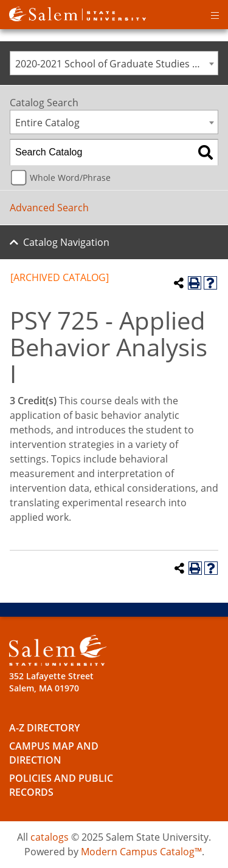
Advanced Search (49, 208)
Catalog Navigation (66, 242)
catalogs (50, 837)
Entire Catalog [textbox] (47, 123)
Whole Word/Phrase (70, 178)
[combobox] (114, 63)
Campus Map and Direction (54, 753)
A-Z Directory (44, 728)
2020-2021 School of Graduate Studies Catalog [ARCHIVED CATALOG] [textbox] (116, 64)
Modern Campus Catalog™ (141, 852)
